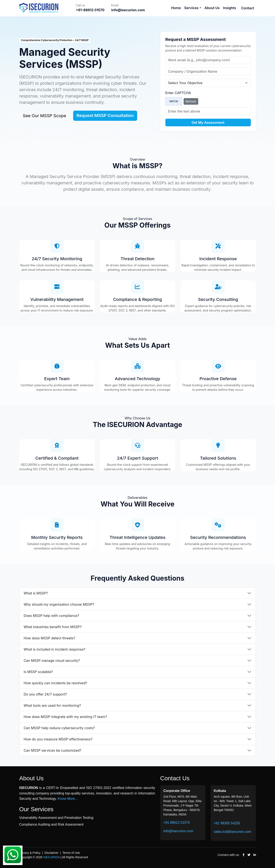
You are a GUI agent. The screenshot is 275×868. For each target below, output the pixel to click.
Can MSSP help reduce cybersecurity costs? (59, 728)
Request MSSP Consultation (105, 115)
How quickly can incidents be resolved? (55, 683)
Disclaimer (51, 853)
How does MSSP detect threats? (50, 638)
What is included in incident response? (55, 649)
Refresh (191, 101)
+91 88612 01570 (177, 823)
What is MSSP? (36, 593)
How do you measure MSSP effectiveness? (58, 739)
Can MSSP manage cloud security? (52, 661)
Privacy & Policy (30, 853)
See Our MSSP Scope (45, 116)
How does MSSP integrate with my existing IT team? (65, 717)
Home (176, 8)
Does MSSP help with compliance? (52, 616)
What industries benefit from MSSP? (53, 627)
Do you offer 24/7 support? (45, 694)
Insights (230, 8)
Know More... (68, 799)
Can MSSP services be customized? (53, 750)
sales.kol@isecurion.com (232, 832)
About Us (212, 8)
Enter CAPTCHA (178, 93)
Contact (248, 8)
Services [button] (191, 8)
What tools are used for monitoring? (52, 705)
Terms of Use (71, 853)
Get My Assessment (208, 122)
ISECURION (52, 857)
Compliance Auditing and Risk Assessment (51, 824)
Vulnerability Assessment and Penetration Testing (56, 818)
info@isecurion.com (178, 831)
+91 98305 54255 (227, 823)
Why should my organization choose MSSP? (59, 604)
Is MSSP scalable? (38, 672)
